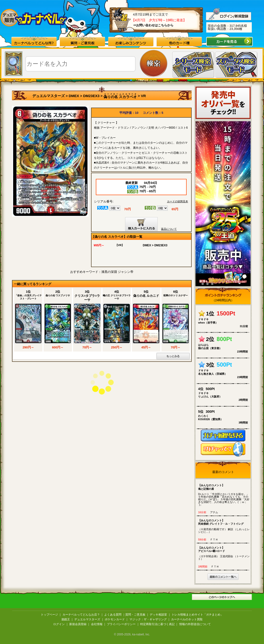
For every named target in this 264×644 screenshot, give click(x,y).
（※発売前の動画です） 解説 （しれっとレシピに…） (224, 526)
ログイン (59, 624)
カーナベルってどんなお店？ (81, 615)
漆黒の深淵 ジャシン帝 (117, 272)
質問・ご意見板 (135, 615)
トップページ (49, 615)
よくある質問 (113, 615)
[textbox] (80, 64)
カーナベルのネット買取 (187, 619)
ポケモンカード (115, 619)
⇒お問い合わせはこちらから (153, 25)
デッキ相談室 (158, 615)
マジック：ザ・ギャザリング (148, 619)
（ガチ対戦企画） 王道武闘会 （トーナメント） (224, 553)
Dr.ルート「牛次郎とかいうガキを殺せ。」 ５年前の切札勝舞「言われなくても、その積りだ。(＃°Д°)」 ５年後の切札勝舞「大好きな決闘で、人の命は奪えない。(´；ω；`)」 (224, 495)
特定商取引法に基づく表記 (157, 624)
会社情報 (97, 624)
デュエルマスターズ (49, 96)
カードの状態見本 (178, 201)
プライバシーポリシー (121, 624)
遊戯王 (66, 619)
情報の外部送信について (195, 624)
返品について (169, 229)
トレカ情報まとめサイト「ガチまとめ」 (197, 615)
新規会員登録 (78, 624)
